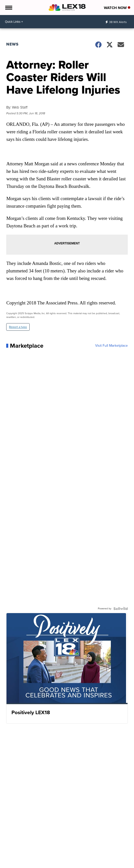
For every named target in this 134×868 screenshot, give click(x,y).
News (12, 44)
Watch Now (117, 8)
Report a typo (18, 327)
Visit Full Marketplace (111, 346)
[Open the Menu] (8, 8)
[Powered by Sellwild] (121, 609)
